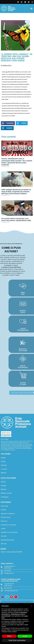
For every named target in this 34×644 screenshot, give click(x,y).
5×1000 (3, 510)
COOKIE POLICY (7, 436)
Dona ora (4, 521)
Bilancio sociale (6, 493)
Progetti (4, 486)
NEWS (3, 549)
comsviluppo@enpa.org (11, 591)
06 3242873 (8, 571)
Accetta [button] (25, 636)
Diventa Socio (6, 517)
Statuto (3, 458)
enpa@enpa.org (9, 573)
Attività (3, 482)
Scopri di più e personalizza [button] (17, 640)
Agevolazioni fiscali (7, 540)
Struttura (4, 465)
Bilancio (4, 473)
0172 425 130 (8, 588)
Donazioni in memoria (8, 525)
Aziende (4, 536)
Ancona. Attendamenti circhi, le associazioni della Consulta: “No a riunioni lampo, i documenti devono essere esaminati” (17, 162)
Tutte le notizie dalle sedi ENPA (11, 552)
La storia (4, 469)
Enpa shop (5, 506)
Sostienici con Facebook (9, 532)
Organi (3, 461)
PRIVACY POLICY (6, 433)
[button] (31, 9)
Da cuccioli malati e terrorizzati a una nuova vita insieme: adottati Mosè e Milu (16, 220)
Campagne (5, 497)
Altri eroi (4, 544)
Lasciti (3, 529)
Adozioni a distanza (8, 514)
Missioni (4, 489)
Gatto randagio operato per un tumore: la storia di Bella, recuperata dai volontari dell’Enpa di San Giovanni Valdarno (16, 192)
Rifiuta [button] (9, 636)
